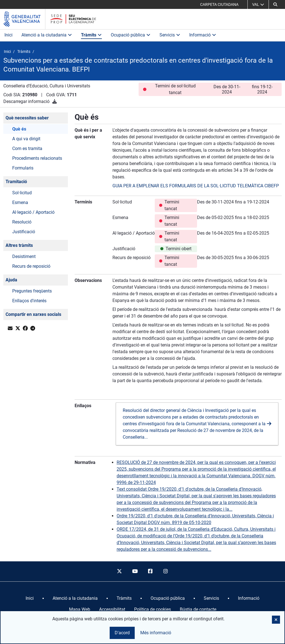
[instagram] (166, 571)
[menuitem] (30, 598)
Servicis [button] (170, 35)
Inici (8, 35)
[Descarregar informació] (55, 101)
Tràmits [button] (91, 35)
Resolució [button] (22, 222)
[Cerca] (275, 4)
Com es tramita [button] (27, 148)
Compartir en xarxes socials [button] (33, 314)
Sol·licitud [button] (22, 193)
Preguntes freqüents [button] (32, 291)
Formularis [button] (23, 168)
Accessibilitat (112, 609)
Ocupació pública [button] (131, 35)
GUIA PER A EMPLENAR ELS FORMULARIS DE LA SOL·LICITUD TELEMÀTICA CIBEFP (196, 186)
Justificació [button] (24, 232)
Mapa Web (80, 609)
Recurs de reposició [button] (31, 266)
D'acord (122, 633)
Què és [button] (19, 129)
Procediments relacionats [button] (37, 158)
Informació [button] (203, 35)
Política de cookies (153, 609)
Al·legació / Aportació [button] (33, 212)
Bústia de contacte (198, 609)
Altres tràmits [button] (19, 245)
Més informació (156, 633)
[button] (276, 620)
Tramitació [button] (16, 182)
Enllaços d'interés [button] (29, 301)
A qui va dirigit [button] (26, 139)
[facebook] (150, 571)
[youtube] (135, 571)
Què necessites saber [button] (27, 118)
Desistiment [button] (24, 256)
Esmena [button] (20, 202)
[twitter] (119, 571)
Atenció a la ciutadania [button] (47, 35)
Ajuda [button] (11, 280)
